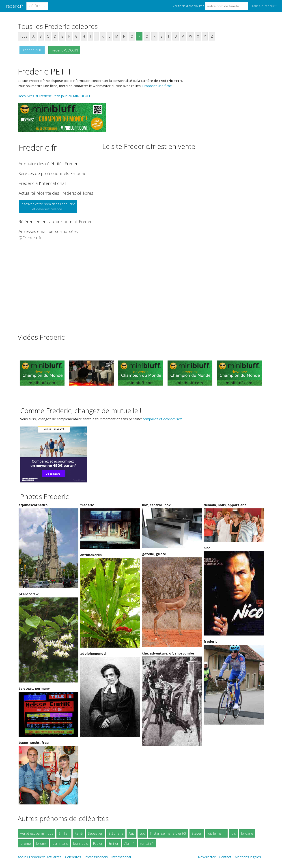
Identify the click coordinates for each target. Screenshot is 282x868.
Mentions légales (248, 857)
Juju (233, 833)
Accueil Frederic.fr (31, 857)
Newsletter (207, 857)
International (121, 857)
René (79, 833)
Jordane (247, 833)
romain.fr (147, 843)
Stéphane (116, 833)
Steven (197, 833)
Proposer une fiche (157, 86)
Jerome (25, 843)
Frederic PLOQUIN (64, 50)
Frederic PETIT (32, 50)
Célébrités (37, 6)
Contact (225, 857)
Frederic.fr (13, 6)
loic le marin (216, 833)
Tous (24, 36)
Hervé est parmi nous (37, 833)
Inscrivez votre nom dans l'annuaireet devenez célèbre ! (48, 206)
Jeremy (41, 843)
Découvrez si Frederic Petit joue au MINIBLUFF (54, 96)
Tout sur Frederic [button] (263, 6)
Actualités (54, 857)
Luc (142, 833)
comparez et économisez (162, 419)
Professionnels (96, 857)
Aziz (131, 833)
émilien (64, 833)
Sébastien (96, 833)
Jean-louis (81, 843)
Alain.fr (130, 843)
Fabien (98, 843)
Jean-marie (60, 843)
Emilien (114, 843)
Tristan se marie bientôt (168, 833)
